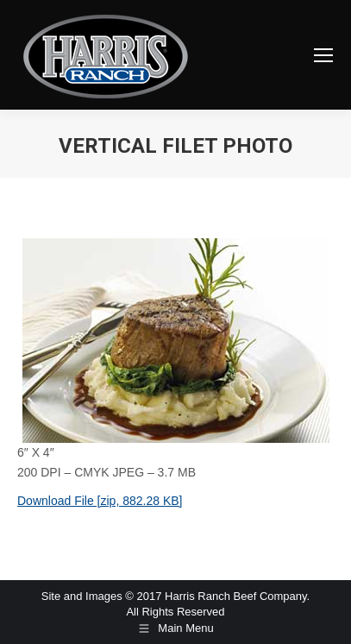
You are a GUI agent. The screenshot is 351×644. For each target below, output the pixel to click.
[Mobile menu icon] (323, 55)
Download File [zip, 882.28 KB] (100, 501)
